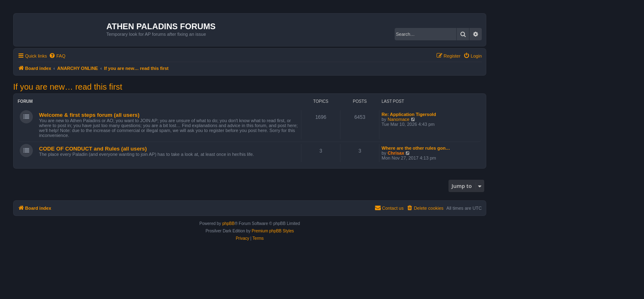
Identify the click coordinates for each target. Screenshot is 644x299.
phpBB (228, 224)
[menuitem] (57, 56)
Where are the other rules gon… (416, 148)
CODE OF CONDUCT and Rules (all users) (93, 149)
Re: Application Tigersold (409, 114)
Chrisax (396, 153)
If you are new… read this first (68, 87)
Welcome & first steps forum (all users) (89, 115)
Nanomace (399, 119)
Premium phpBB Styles (273, 231)
